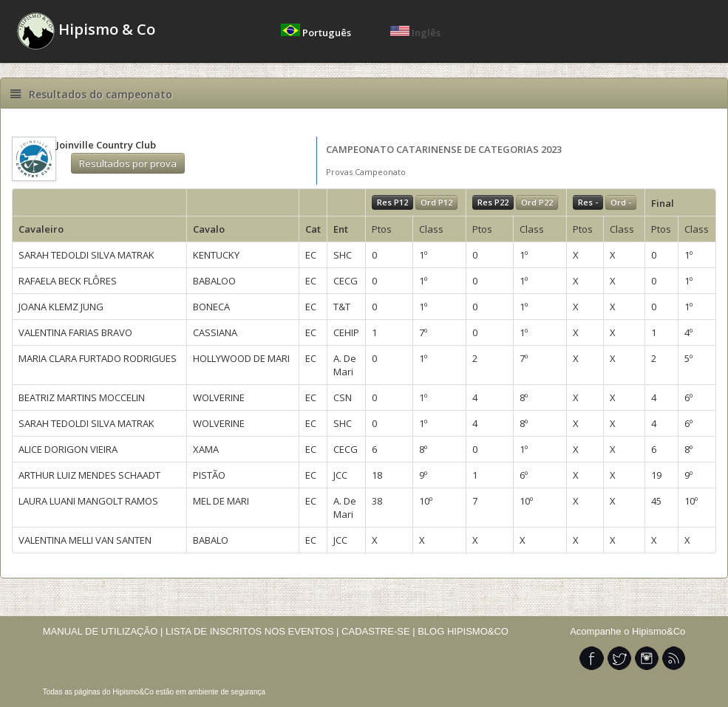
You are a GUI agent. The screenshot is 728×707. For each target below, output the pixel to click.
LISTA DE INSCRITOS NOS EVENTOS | (252, 631)
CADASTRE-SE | (380, 631)
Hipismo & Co (86, 31)
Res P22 (493, 202)
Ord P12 (436, 202)
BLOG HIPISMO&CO (463, 631)
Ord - (621, 202)
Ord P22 (537, 202)
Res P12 (392, 202)
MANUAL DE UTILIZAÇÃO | (103, 631)
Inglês (415, 33)
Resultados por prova (128, 163)
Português (317, 33)
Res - (588, 202)
